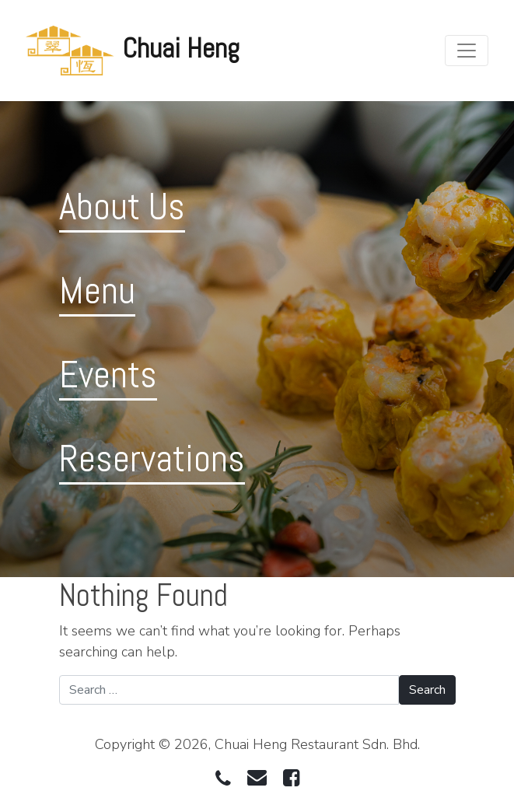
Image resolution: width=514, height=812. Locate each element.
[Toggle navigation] (467, 51)
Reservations (152, 458)
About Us (122, 206)
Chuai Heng (181, 48)
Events (108, 374)
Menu (97, 290)
